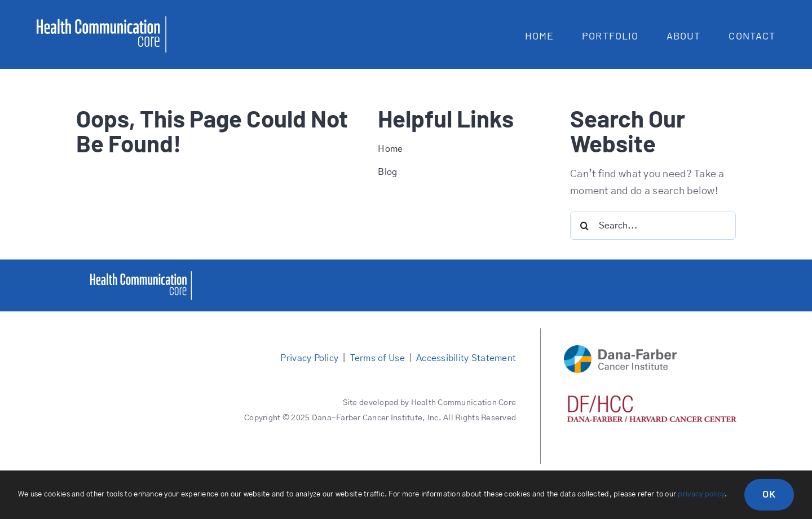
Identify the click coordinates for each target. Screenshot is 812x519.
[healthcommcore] (141, 276)
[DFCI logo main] (620, 350)
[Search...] (653, 226)
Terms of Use (378, 358)
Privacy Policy (309, 358)
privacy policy (701, 494)
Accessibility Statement (466, 358)
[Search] (584, 226)
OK (769, 494)
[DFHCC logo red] (652, 401)
